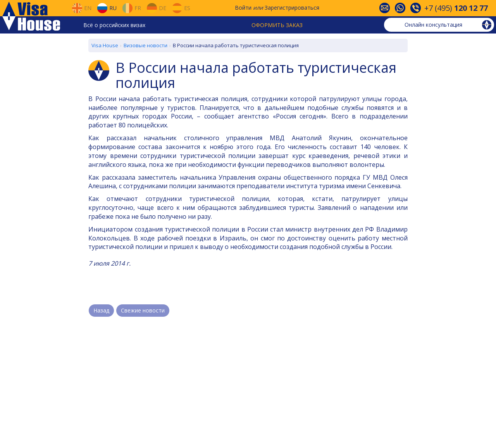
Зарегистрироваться (292, 8)
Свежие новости (143, 310)
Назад (101, 310)
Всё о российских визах (114, 25)
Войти (243, 8)
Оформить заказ (277, 25)
